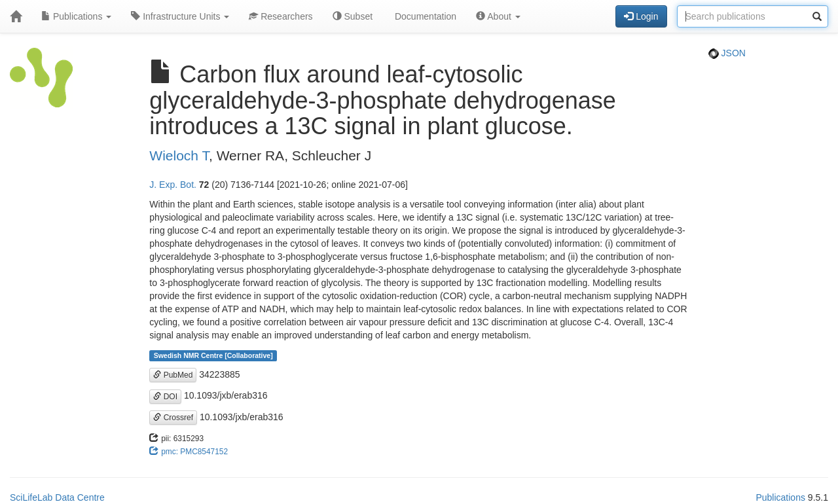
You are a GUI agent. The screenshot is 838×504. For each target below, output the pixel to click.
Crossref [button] (173, 418)
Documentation (424, 16)
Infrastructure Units (180, 16)
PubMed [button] (173, 375)
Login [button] (641, 16)
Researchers (281, 16)
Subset (353, 16)
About (498, 16)
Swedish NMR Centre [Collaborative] (213, 355)
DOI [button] (165, 397)
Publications (76, 16)
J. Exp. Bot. (173, 185)
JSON (727, 53)
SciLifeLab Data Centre (57, 497)
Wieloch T (179, 155)
